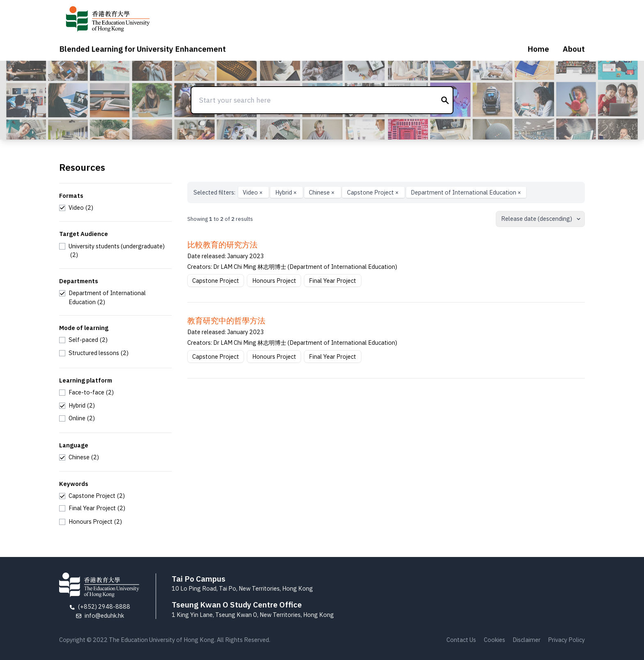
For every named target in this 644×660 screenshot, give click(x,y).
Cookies (494, 640)
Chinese (322, 192)
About (574, 49)
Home (538, 49)
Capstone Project (374, 192)
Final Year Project (332, 281)
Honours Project (274, 281)
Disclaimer (527, 640)
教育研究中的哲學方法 (226, 321)
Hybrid (287, 192)
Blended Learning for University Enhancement (143, 49)
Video (253, 192)
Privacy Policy (566, 640)
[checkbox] (76, 208)
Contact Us (461, 640)
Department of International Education (466, 192)
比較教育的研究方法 (222, 245)
